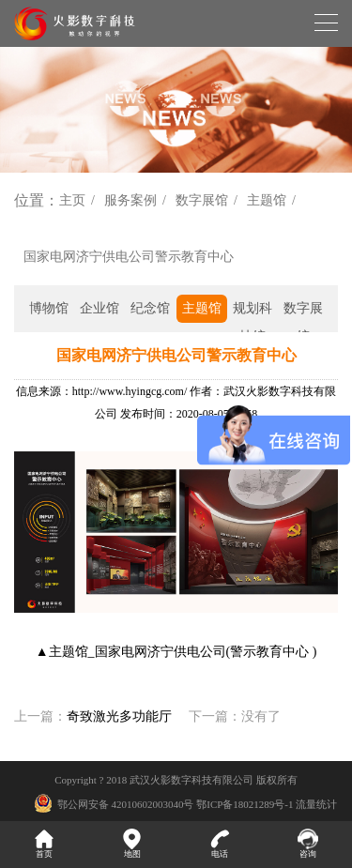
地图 (132, 844)
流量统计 (316, 804)
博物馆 (49, 308)
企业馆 (99, 308)
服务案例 (130, 200)
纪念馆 (150, 308)
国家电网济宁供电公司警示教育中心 (129, 257)
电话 (221, 844)
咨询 (308, 844)
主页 (72, 200)
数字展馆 (202, 200)
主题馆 (267, 200)
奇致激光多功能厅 (119, 716)
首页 (44, 844)
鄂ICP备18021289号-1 (245, 804)
